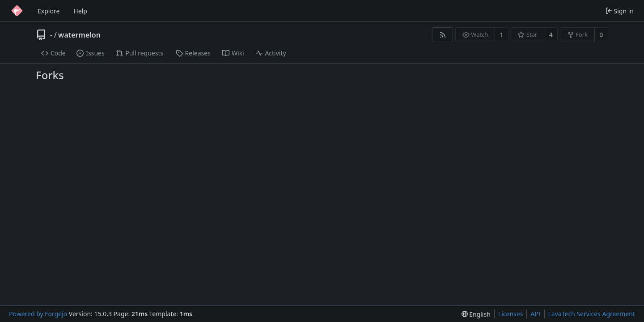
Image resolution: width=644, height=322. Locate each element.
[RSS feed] (443, 35)
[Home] (17, 11)
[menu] (476, 314)
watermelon (79, 35)
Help (80, 11)
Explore (49, 11)
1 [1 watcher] (502, 35)
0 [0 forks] (601, 35)
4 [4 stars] (551, 35)
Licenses (511, 314)
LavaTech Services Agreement (592, 314)
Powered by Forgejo (38, 314)
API (535, 314)
